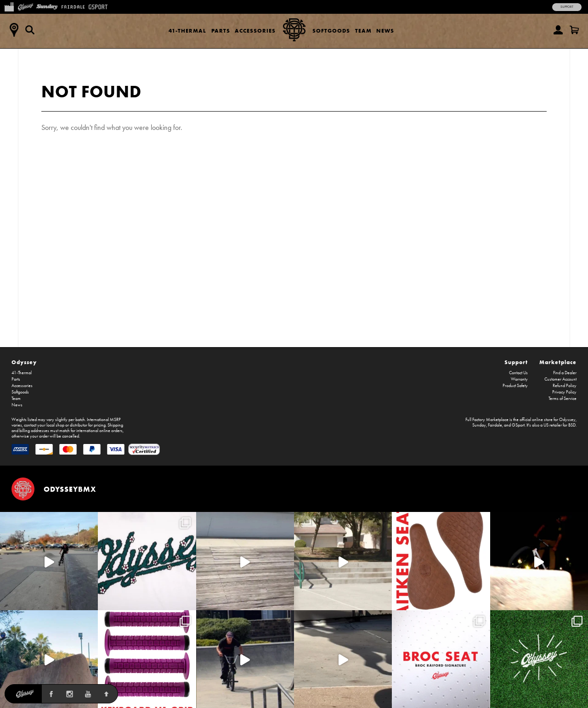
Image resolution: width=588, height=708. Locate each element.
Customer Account (560, 379)
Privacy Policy (564, 392)
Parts (221, 31)
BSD (572, 425)
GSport (518, 425)
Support (567, 7)
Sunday (479, 425)
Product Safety (515, 386)
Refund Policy (565, 386)
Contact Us (518, 373)
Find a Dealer (565, 373)
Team (363, 31)
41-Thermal (187, 31)
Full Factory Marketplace (487, 420)
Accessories (255, 31)
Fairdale (495, 425)
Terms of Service (563, 399)
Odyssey (24, 362)
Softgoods (331, 31)
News (385, 31)
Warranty (519, 379)
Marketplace (558, 362)
